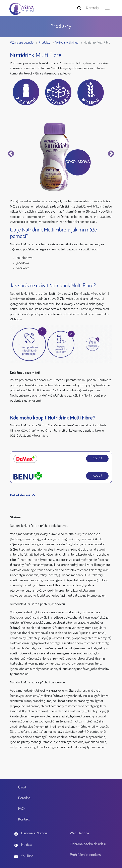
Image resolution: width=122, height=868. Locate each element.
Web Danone (79, 833)
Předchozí (11, 154)
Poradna (24, 798)
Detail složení (20, 495)
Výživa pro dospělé (22, 43)
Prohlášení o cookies (85, 855)
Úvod (22, 787)
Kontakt (24, 819)
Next (111, 154)
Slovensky (93, 8)
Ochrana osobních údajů (88, 844)
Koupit (97, 458)
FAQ (21, 809)
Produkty (44, 43)
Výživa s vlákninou (67, 43)
